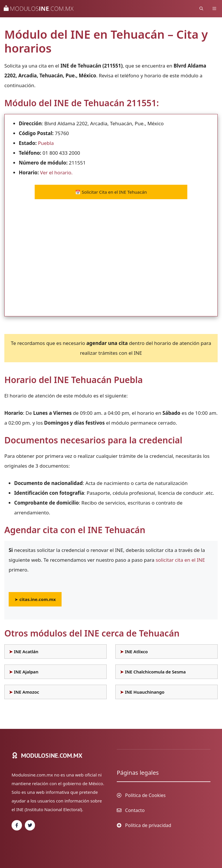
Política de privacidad (148, 825)
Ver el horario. (57, 172)
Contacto (135, 810)
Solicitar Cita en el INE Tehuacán (111, 192)
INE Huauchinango (145, 692)
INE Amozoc (26, 692)
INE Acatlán (26, 652)
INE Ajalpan (26, 672)
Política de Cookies (145, 795)
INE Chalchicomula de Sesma (155, 672)
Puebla (46, 143)
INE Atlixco (136, 652)
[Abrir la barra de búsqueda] (201, 9)
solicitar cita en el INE (180, 560)
